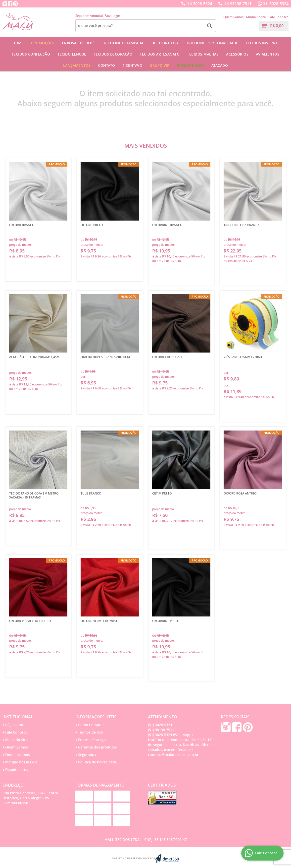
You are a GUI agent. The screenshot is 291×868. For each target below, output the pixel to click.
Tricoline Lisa (165, 43)
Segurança (87, 755)
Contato (107, 65)
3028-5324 (199, 4)
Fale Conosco (278, 17)
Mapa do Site (16, 740)
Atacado (220, 65)
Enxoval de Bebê (78, 43)
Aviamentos (268, 54)
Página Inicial (16, 725)
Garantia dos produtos (97, 747)
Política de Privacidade (97, 762)
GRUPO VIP (160, 65)
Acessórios (237, 54)
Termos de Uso (91, 732)
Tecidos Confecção (31, 54)
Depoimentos (17, 770)
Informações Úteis (96, 717)
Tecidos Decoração (113, 54)
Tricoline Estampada (123, 43)
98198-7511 (238, 4)
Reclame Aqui (191, 65)
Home (18, 43)
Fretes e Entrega (92, 740)
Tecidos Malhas (203, 54)
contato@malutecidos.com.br (173, 755)
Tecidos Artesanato (160, 54)
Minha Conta (256, 17)
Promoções (43, 43)
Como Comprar (91, 725)
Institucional (18, 717)
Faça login (112, 16)
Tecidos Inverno (262, 43)
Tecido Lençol (72, 54)
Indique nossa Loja (21, 762)
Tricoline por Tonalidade (212, 43)
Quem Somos (233, 17)
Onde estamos (18, 755)
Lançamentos (77, 65)
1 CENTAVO (133, 65)
